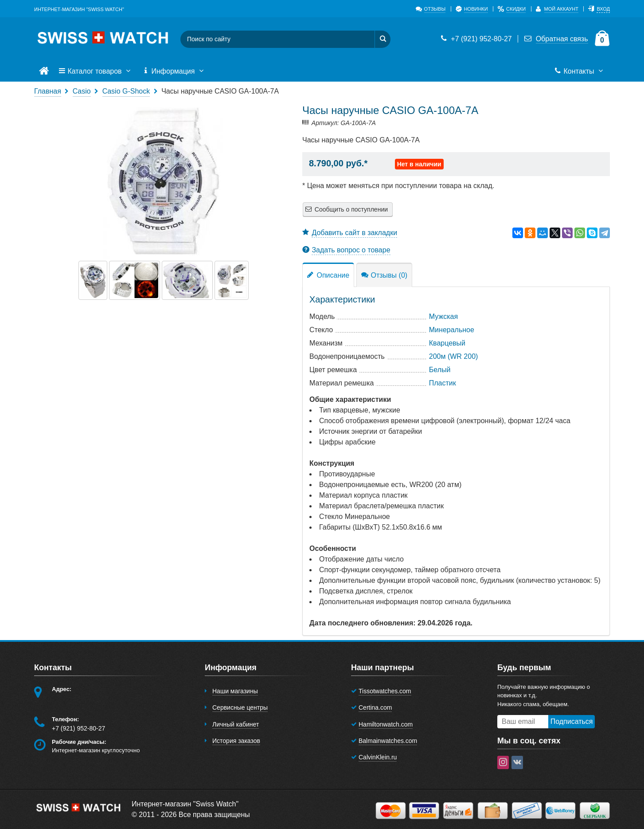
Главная (48, 91)
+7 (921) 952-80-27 (476, 39)
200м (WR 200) (454, 356)
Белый (440, 370)
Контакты (580, 71)
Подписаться (572, 721)
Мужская (443, 316)
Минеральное (452, 330)
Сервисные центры (240, 707)
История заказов (236, 741)
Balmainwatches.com (388, 741)
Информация (174, 71)
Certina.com (375, 707)
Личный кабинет (236, 724)
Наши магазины (235, 691)
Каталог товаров (95, 71)
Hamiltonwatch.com (386, 724)
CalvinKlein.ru (378, 757)
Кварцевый (447, 343)
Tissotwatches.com (385, 691)
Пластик (443, 383)
